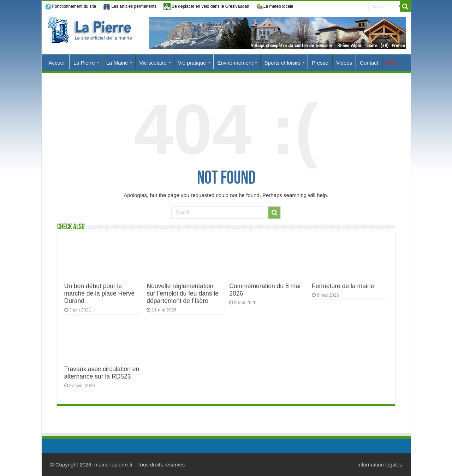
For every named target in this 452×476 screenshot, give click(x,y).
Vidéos (344, 63)
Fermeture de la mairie (343, 286)
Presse (320, 63)
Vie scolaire (153, 63)
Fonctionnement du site (71, 7)
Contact (369, 63)
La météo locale (275, 7)
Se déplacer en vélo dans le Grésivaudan (206, 7)
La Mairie (117, 63)
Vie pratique (192, 63)
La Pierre (84, 63)
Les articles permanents (130, 7)
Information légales (380, 465)
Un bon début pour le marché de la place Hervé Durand (100, 293)
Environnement (235, 63)
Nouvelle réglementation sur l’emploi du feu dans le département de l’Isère (183, 293)
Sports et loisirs (282, 63)
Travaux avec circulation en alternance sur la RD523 (102, 373)
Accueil (57, 63)
